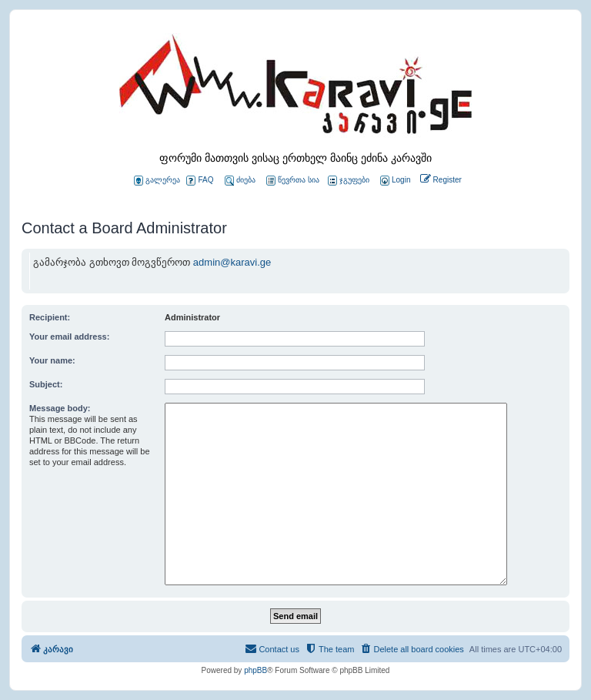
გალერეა (157, 181)
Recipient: (50, 317)
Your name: (52, 360)
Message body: (60, 408)
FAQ (200, 181)
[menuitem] (394, 181)
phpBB (255, 670)
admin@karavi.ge (232, 262)
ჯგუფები (349, 181)
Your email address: (69, 337)
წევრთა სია (293, 181)
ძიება (240, 181)
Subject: (46, 384)
